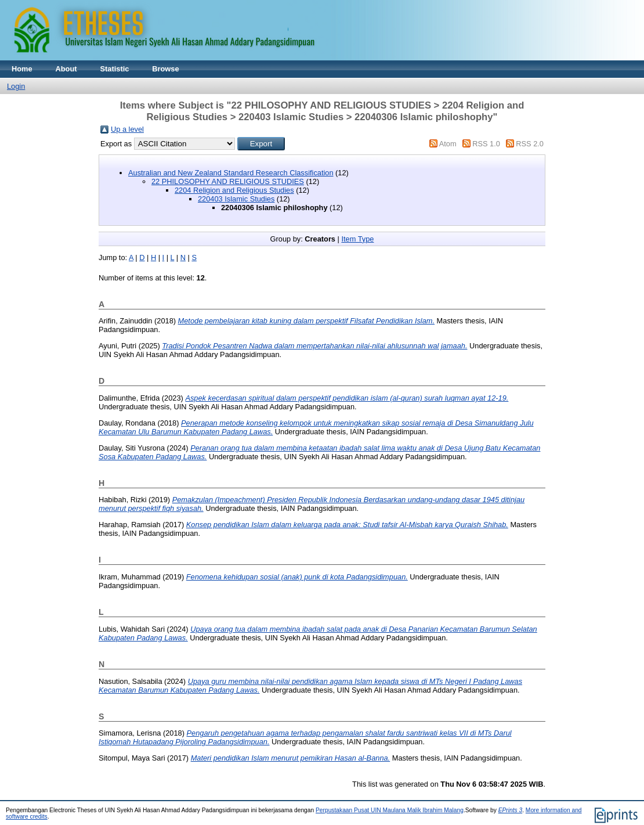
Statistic (115, 69)
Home (22, 69)
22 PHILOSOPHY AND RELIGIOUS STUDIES (228, 181)
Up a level (127, 129)
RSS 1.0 (486, 144)
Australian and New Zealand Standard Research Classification (231, 173)
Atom (448, 144)
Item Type (357, 239)
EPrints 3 (511, 810)
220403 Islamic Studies (236, 199)
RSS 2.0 (530, 144)
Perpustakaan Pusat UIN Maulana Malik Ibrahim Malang (390, 810)
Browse (165, 69)
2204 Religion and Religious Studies (234, 190)
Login (16, 86)
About (66, 69)
